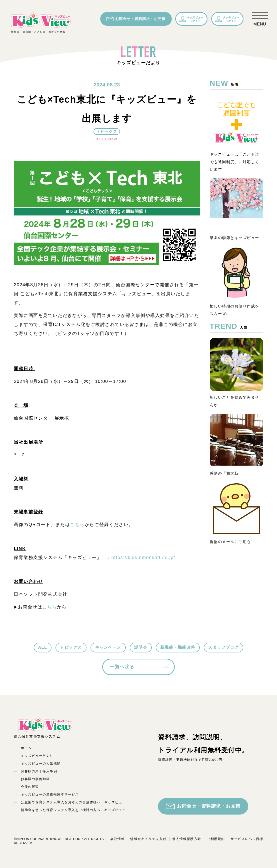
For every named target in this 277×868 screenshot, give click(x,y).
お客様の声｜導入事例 (39, 771)
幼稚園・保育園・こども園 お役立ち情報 (41, 23)
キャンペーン (108, 647)
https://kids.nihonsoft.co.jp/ (143, 558)
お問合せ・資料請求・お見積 (136, 19)
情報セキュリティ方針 (148, 839)
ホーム (26, 748)
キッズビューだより (37, 756)
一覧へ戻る (122, 667)
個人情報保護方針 (187, 839)
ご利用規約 (216, 839)
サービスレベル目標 (247, 839)
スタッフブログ (224, 647)
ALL (43, 647)
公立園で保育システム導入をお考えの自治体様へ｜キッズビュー (73, 802)
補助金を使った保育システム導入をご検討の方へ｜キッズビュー (73, 810)
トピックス (71, 647)
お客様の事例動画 (35, 779)
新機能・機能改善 (178, 647)
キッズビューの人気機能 (41, 763)
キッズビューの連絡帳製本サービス (50, 794)
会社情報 (117, 839)
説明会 (141, 647)
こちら (77, 525)
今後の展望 (30, 787)
